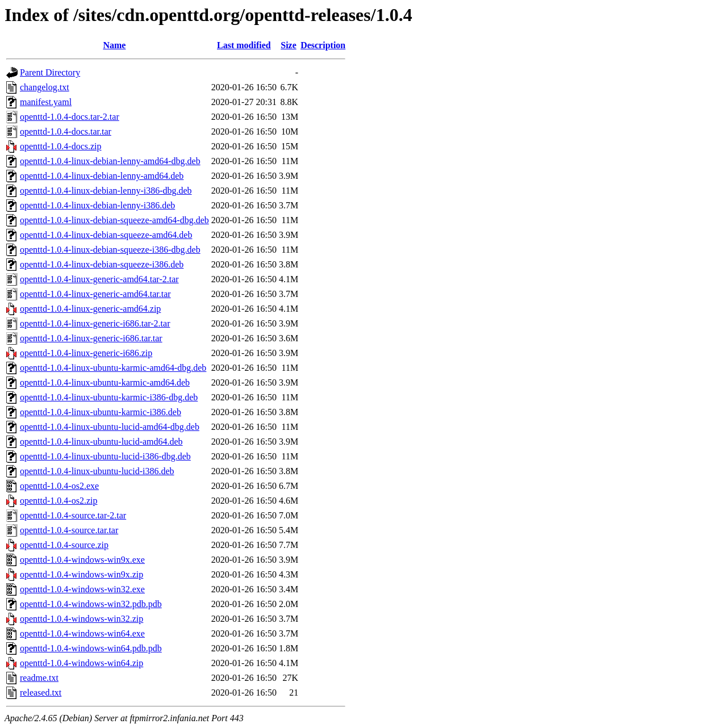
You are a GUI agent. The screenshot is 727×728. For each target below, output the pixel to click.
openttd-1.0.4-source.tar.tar (69, 530)
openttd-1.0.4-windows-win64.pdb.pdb (91, 648)
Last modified (244, 45)
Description (323, 45)
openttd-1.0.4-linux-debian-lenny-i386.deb (97, 205)
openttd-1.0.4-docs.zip (61, 146)
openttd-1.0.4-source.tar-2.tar (73, 515)
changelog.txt (45, 87)
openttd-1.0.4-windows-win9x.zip (82, 574)
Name (114, 45)
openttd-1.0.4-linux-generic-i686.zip (86, 353)
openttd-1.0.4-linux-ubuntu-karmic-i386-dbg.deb (109, 397)
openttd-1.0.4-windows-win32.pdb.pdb (91, 604)
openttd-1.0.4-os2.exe (59, 486)
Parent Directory (50, 72)
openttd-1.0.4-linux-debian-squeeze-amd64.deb (106, 235)
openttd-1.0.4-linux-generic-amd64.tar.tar (95, 294)
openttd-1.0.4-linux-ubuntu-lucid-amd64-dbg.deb (110, 427)
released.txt (41, 693)
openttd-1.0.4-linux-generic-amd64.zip (90, 309)
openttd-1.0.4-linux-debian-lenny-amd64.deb (102, 176)
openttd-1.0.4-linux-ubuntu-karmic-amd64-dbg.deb (113, 368)
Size (289, 45)
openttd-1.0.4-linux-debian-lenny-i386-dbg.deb (106, 191)
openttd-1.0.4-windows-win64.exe (82, 633)
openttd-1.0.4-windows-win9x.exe (82, 560)
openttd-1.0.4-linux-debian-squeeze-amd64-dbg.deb (114, 220)
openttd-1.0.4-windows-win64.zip (82, 663)
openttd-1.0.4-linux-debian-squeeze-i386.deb (102, 264)
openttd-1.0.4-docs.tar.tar (66, 131)
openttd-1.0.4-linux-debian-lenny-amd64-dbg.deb (110, 161)
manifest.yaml (46, 102)
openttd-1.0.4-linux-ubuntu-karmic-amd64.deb (105, 382)
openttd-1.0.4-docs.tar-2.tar (70, 117)
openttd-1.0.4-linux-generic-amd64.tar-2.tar (99, 279)
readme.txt (39, 678)
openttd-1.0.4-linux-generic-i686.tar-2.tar (95, 323)
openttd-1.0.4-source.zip (64, 545)
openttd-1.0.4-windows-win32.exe (82, 589)
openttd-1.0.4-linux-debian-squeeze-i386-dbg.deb (110, 250)
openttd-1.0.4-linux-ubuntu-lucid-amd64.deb (101, 442)
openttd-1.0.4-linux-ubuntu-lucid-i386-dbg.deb (105, 456)
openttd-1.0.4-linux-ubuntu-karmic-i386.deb (101, 412)
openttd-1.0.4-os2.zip (59, 501)
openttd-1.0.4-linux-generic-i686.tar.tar (91, 338)
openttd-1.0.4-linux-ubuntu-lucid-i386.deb (97, 471)
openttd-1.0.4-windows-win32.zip (82, 619)
